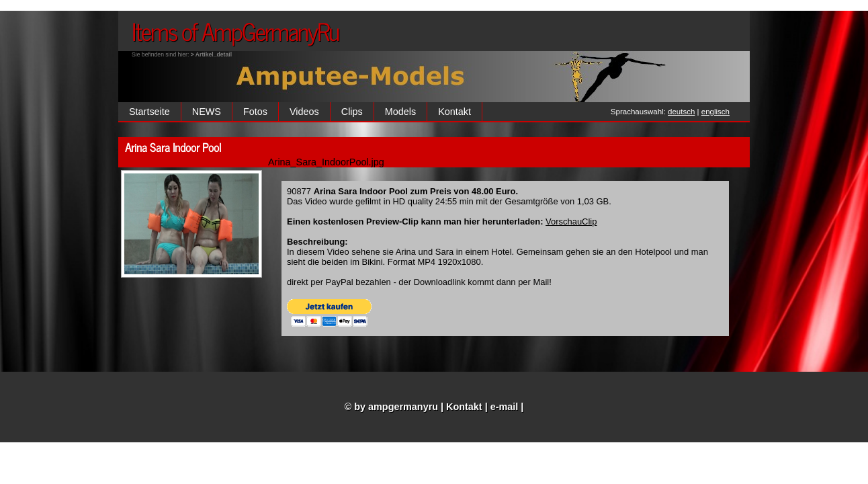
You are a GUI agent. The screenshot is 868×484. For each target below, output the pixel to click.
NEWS (207, 112)
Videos (304, 112)
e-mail (505, 407)
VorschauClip (571, 221)
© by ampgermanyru (391, 407)
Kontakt (454, 112)
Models (400, 112)
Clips (352, 112)
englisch (715, 112)
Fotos (255, 112)
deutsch (681, 112)
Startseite (149, 112)
